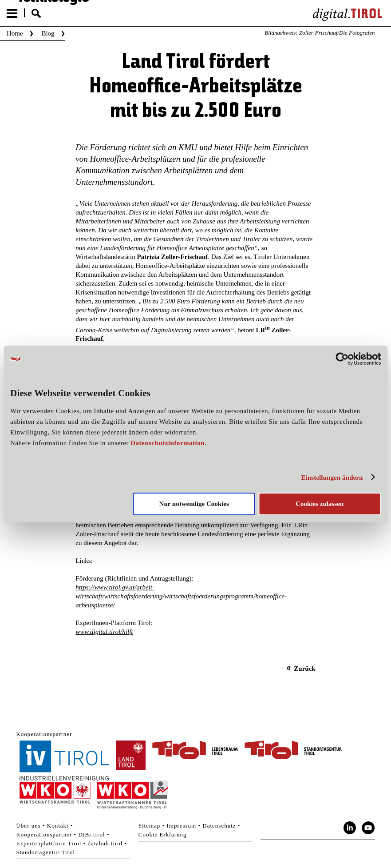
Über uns (28, 826)
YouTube (368, 828)
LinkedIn (350, 828)
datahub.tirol (105, 843)
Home (15, 33)
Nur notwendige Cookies (194, 504)
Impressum (181, 826)
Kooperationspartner (44, 834)
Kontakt (58, 826)
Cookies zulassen (320, 504)
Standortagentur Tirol (45, 852)
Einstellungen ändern (332, 478)
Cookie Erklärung (163, 834)
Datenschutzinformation (168, 443)
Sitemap (150, 826)
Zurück (304, 669)
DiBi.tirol (91, 834)
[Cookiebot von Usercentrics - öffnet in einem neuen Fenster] (342, 359)
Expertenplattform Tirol (49, 843)
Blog (48, 33)
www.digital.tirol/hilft (104, 632)
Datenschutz (219, 826)
